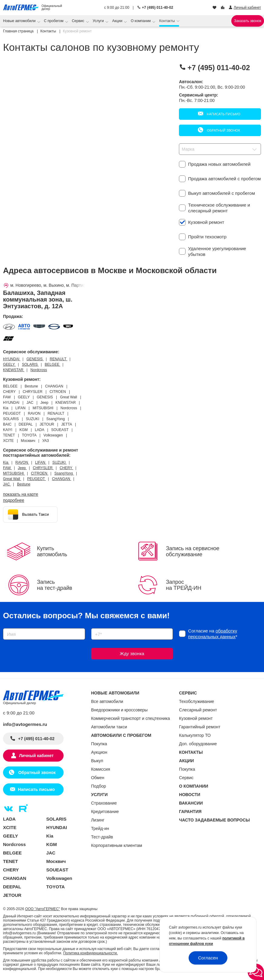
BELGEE (53, 364)
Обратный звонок (223, 130)
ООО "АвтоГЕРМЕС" (43, 909)
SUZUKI (59, 462)
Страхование (104, 803)
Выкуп (97, 761)
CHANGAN (62, 479)
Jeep (22, 468)
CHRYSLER (43, 468)
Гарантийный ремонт (200, 727)
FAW (7, 468)
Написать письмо (223, 114)
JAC (7, 484)
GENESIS (35, 359)
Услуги (99, 21)
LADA (9, 819)
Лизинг (98, 820)
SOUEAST (57, 870)
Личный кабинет (36, 756)
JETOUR (12, 895)
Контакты (168, 21)
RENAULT (58, 359)
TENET (10, 861)
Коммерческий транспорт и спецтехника (131, 718)
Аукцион (99, 752)
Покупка (99, 744)
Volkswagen (59, 878)
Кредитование (105, 812)
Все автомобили (107, 701)
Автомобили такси (109, 727)
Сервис (78, 21)
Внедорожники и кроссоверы (119, 710)
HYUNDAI (12, 359)
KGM (52, 844)
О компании (141, 21)
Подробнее (14, 500)
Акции (118, 21)
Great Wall (12, 479)
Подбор (99, 786)
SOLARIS (30, 364)
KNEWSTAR (14, 370)
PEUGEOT (37, 479)
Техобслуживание (196, 701)
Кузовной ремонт (196, 718)
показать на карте (21, 494)
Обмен (98, 778)
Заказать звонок (248, 21)
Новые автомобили (20, 21)
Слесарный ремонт (198, 710)
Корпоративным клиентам (117, 845)
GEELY (9, 364)
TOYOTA (56, 887)
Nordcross (39, 370)
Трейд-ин (100, 828)
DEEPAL (12, 887)
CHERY (66, 468)
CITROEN (40, 473)
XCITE (10, 827)
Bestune (24, 484)
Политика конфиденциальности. (91, 953)
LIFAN (41, 462)
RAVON (22, 462)
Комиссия (101, 769)
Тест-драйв (102, 837)
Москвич (56, 861)
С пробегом (54, 21)
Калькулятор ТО (195, 735)
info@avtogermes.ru (25, 724)
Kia (6, 462)
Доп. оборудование (198, 744)
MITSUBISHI (14, 473)
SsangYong (64, 473)
